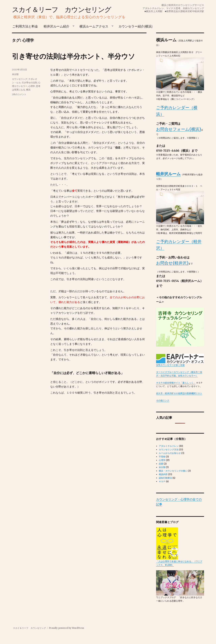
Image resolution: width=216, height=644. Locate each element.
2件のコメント (19, 94)
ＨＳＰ (162, 481)
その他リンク (163, 400)
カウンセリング (20, 79)
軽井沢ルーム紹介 (57, 26)
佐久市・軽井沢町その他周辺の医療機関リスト (179, 393)
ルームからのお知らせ (170, 453)
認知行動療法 (165, 478)
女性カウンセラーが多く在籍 (180, 360)
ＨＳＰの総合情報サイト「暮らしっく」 (176, 383)
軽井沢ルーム (168, 174)
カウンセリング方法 (169, 450)
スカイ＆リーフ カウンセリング (62, 10)
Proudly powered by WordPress (66, 628)
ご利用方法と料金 (25, 26)
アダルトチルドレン (169, 446)
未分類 (15, 74)
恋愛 (161, 464)
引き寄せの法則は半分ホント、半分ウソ (73, 56)
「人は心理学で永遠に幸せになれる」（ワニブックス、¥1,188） (179, 547)
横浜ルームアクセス (94, 26)
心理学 (32, 86)
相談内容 (163, 474)
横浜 (28, 90)
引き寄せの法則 (29, 83)
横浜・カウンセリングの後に (173, 471)
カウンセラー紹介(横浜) (136, 26)
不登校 (162, 457)
